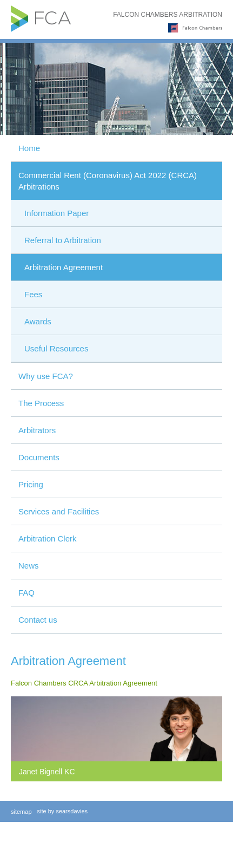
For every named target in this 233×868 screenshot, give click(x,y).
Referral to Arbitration (63, 240)
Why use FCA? (46, 376)
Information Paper (56, 213)
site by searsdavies (63, 811)
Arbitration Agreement (64, 267)
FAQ (26, 593)
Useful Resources (56, 348)
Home (29, 148)
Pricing (31, 484)
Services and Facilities (59, 511)
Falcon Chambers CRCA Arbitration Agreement (84, 683)
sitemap (21, 812)
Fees (33, 294)
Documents (39, 457)
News (29, 566)
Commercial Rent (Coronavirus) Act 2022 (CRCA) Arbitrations (108, 181)
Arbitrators (37, 430)
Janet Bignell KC (47, 772)
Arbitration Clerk (48, 539)
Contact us (38, 620)
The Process (41, 403)
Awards (38, 321)
